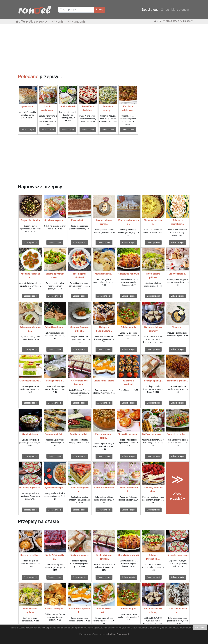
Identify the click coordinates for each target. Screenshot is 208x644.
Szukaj (99, 10)
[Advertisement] (104, 49)
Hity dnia (57, 21)
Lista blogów (180, 10)
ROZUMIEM (200, 628)
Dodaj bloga (150, 10)
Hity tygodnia (77, 21)
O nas (165, 10)
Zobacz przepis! (28, 129)
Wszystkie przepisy (34, 21)
